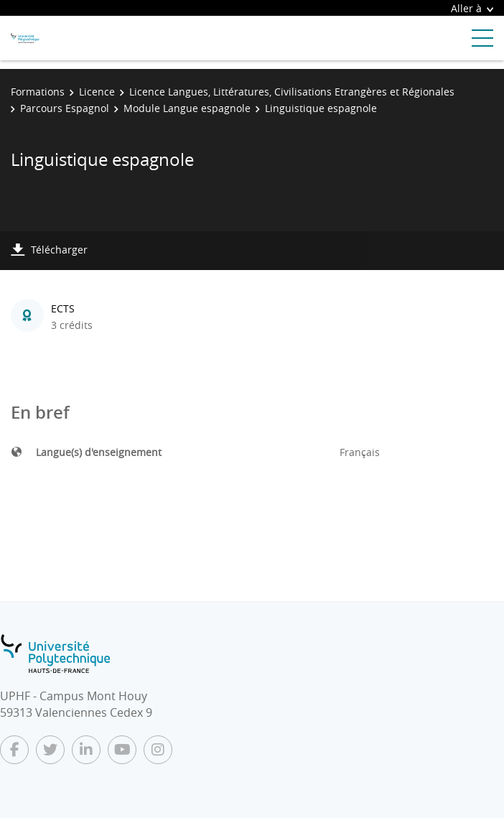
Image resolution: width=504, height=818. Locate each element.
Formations (38, 92)
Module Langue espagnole (187, 108)
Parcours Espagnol (65, 108)
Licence (97, 92)
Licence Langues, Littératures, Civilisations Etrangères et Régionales (292, 92)
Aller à (472, 8)
